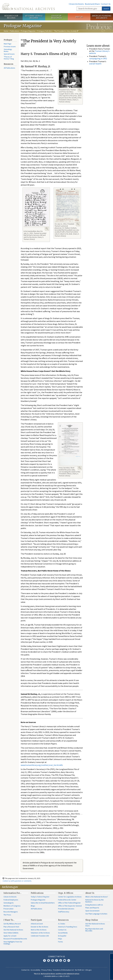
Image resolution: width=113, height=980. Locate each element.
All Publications (9, 68)
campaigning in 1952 (98, 58)
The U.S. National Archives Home (28, 7)
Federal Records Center (67, 900)
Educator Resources (57, 17)
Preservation (8, 909)
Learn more (92, 975)
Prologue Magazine (28, 31)
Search (106, 9)
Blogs (33, 906)
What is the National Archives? (97, 897)
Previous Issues (10, 46)
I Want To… (9, 920)
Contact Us (106, 4)
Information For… (12, 893)
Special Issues (9, 54)
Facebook (44, 960)
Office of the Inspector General (70, 906)
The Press (7, 915)
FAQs (60, 939)
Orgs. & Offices (66, 893)
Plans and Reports (92, 908)
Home (6, 31)
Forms (60, 942)
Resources (63, 920)
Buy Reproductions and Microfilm (94, 930)
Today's (40, 897)
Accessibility (35, 970)
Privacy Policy (47, 970)
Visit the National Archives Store (95, 925)
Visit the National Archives (13, 930)
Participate (36, 920)
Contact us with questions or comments (17, 881)
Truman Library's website (99, 52)
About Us (90, 893)
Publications (15, 31)
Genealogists (9, 903)
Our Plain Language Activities (96, 914)
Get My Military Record (12, 924)
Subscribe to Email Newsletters (43, 903)
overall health (95, 64)
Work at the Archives (39, 930)
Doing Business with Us (94, 905)
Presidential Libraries (66, 909)
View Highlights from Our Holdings (13, 943)
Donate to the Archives (40, 927)
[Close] (110, 957)
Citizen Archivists (76, 4)
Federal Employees (11, 900)
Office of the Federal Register (69, 903)
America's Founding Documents (102, 17)
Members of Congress (12, 906)
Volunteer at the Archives (40, 933)
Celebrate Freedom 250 (40, 936)
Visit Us (79, 17)
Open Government (92, 911)
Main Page (8, 44)
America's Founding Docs (68, 927)
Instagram (53, 960)
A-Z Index (62, 924)
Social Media (63, 933)
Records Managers (11, 912)
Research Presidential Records (15, 939)
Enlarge (80, 90)
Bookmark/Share (92, 4)
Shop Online (92, 920)
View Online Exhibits (11, 933)
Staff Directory (64, 912)
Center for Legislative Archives (70, 897)
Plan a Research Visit (11, 927)
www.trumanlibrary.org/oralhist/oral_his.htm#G (42, 765)
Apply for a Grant (10, 936)
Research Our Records (11, 17)
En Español (62, 936)
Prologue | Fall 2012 (45, 31)
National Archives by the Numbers (95, 901)
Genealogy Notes (8, 50)
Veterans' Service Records (34, 17)
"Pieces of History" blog (9, 58)
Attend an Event (37, 924)
